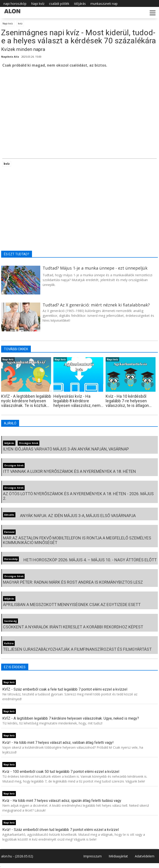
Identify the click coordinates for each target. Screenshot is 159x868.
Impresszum (93, 856)
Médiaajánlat (118, 856)
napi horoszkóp (15, 4)
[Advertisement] (79, 106)
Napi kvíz (38, 4)
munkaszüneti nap (104, 4)
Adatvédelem (145, 856)
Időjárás (80, 4)
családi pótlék (59, 4)
